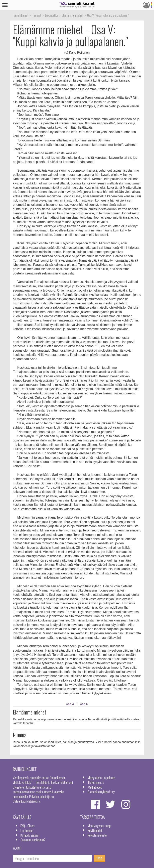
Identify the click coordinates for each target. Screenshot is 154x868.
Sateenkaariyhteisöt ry (101, 792)
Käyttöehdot (95, 830)
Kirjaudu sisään (29, 835)
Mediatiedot (95, 787)
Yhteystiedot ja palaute (101, 778)
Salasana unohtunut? (33, 840)
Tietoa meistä (96, 782)
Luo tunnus (27, 830)
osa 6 (84, 704)
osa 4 (70, 704)
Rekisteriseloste (97, 835)
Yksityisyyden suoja (99, 826)
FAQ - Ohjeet (28, 826)
